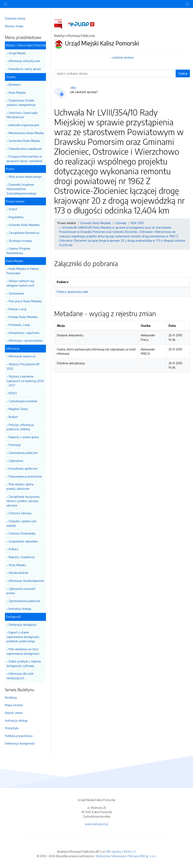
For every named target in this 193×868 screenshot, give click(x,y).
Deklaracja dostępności (20, 743)
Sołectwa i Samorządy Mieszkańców (22, 115)
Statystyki (12, 728)
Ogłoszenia (16, 461)
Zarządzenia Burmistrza (24, 233)
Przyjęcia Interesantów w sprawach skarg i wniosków (24, 159)
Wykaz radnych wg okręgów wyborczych (21, 283)
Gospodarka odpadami (23, 541)
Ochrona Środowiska (22, 533)
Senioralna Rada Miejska (24, 141)
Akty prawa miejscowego (25, 177)
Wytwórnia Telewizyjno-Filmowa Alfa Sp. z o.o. (126, 856)
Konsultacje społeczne (23, 468)
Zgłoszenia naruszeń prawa (21, 591)
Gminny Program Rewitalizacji (18, 251)
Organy (11, 77)
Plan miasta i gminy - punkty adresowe (21, 486)
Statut (13, 209)
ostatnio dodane (123, 57)
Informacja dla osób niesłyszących (20, 676)
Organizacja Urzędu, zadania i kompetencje (21, 102)
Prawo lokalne (15, 201)
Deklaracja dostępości (23, 625)
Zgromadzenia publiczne (24, 601)
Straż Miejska (17, 565)
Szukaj (183, 73)
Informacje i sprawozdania (26, 340)
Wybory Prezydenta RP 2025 (23, 366)
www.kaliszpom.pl (96, 824)
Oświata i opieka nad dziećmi (21, 523)
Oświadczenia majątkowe (25, 149)
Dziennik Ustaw (15, 18)
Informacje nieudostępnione (26, 581)
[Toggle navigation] (187, 4)
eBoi (73, 88)
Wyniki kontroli (18, 573)
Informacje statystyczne (24, 61)
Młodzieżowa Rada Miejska (26, 133)
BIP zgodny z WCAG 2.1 (121, 851)
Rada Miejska (17, 92)
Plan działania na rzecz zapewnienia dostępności (23, 651)
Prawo (10, 169)
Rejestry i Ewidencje (22, 557)
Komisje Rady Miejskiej (23, 317)
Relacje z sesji (17, 309)
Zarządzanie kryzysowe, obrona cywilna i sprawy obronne (23, 501)
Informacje (13, 348)
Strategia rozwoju (20, 241)
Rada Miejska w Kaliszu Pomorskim (23, 271)
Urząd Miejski (17, 53)
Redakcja (11, 697)
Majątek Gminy (18, 409)
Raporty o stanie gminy (24, 437)
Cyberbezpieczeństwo (23, 401)
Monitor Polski (14, 26)
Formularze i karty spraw (25, 69)
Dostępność (13, 617)
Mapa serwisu (14, 705)
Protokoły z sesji (19, 325)
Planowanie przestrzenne (25, 476)
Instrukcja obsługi (20, 609)
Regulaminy (16, 217)
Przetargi (15, 445)
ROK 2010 (137, 223)
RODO (13, 393)
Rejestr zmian (14, 713)
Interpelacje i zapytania (24, 333)
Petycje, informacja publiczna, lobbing (20, 427)
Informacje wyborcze (22, 356)
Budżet (13, 417)
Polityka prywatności (19, 736)
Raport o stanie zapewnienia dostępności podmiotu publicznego (23, 637)
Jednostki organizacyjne (24, 125)
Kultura (13, 549)
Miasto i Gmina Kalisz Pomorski (26, 45)
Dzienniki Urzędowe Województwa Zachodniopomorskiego (22, 189)
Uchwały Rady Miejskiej (24, 225)
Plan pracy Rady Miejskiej (25, 301)
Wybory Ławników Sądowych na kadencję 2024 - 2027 (25, 381)
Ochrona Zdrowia (20, 513)
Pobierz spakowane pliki (72, 292)
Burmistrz (15, 84)
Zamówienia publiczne (23, 453)
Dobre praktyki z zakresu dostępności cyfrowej (24, 664)
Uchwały (121, 223)
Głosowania (16, 293)
